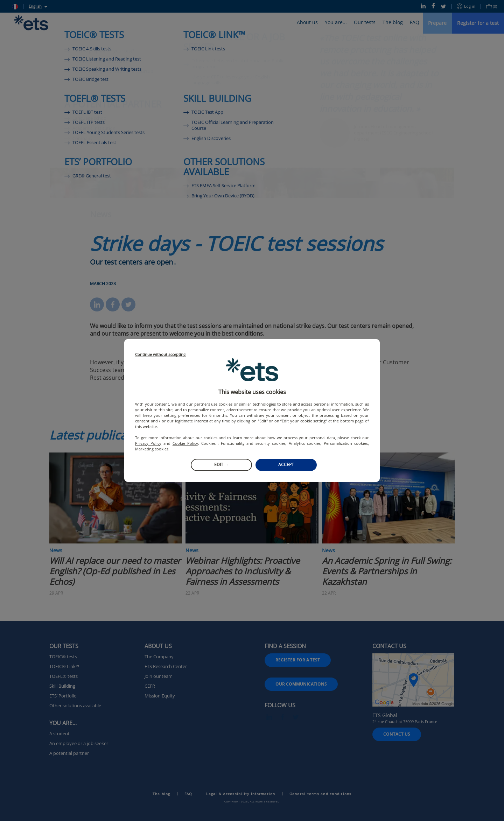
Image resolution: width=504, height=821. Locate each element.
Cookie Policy (185, 443)
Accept (286, 465)
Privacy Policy (148, 443)
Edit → (221, 465)
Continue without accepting (160, 355)
